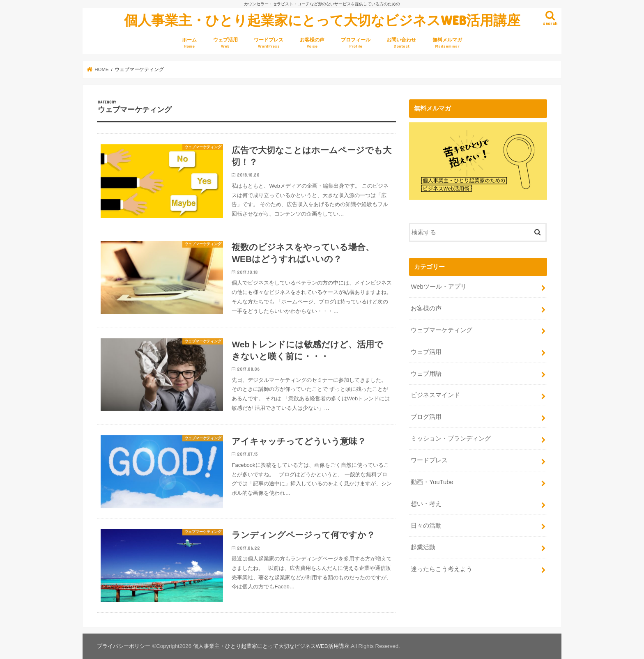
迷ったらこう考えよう (442, 569)
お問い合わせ (401, 43)
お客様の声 (312, 43)
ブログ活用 (426, 417)
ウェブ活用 (225, 43)
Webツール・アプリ (438, 287)
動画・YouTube (432, 482)
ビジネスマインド (435, 395)
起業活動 (423, 547)
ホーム (189, 43)
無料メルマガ (447, 43)
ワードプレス (269, 43)
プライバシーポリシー (124, 646)
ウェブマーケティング (442, 330)
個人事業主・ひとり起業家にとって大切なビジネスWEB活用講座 (322, 20)
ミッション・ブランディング (451, 439)
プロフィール (356, 43)
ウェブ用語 (426, 373)
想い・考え (426, 504)
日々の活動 (426, 526)
